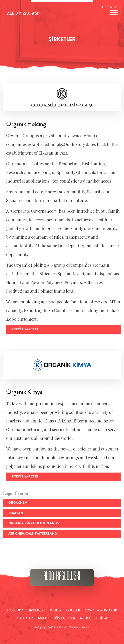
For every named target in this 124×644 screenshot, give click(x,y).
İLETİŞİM (101, 618)
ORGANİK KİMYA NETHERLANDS (34, 524)
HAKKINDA (15, 611)
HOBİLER (55, 611)
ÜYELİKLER (25, 618)
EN (110, 7)
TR (104, 7)
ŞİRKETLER (36, 611)
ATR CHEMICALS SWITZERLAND (33, 534)
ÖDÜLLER (73, 611)
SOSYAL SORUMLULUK (101, 611)
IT (117, 7)
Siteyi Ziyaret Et (25, 330)
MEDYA (85, 618)
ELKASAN (16, 513)
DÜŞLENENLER (64, 618)
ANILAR (43, 618)
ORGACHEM (18, 503)
